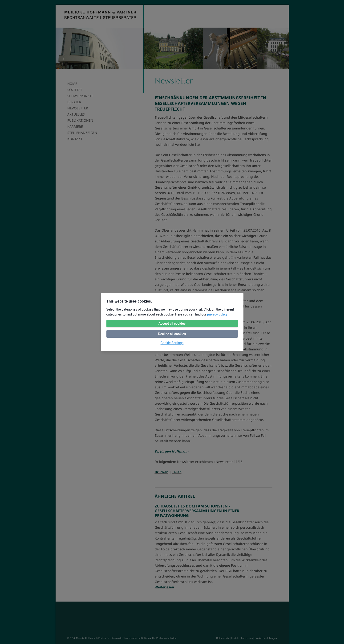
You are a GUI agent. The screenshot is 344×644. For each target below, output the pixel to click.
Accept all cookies (172, 324)
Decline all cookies (172, 334)
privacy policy (217, 314)
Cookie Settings (172, 343)
